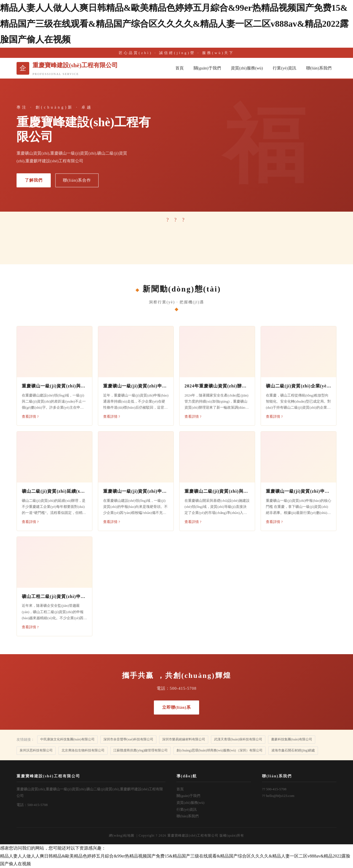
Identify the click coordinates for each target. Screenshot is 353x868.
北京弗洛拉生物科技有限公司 (83, 750)
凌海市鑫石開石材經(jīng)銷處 (293, 750)
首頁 (180, 68)
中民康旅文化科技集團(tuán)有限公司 (67, 739)
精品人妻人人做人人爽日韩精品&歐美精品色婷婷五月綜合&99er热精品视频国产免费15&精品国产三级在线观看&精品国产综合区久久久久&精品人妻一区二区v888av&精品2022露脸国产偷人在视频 (174, 24)
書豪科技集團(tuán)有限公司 (292, 739)
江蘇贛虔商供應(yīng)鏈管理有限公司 (141, 750)
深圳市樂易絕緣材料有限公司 (184, 739)
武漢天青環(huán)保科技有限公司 (238, 739)
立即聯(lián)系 (176, 707)
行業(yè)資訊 (284, 68)
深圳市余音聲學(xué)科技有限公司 (128, 739)
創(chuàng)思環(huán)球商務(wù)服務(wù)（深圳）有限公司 (219, 750)
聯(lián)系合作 (77, 180)
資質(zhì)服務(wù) (247, 68)
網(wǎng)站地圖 (122, 835)
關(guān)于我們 (207, 68)
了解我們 (34, 180)
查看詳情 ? (30, 417)
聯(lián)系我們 (319, 68)
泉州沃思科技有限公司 (36, 750)
